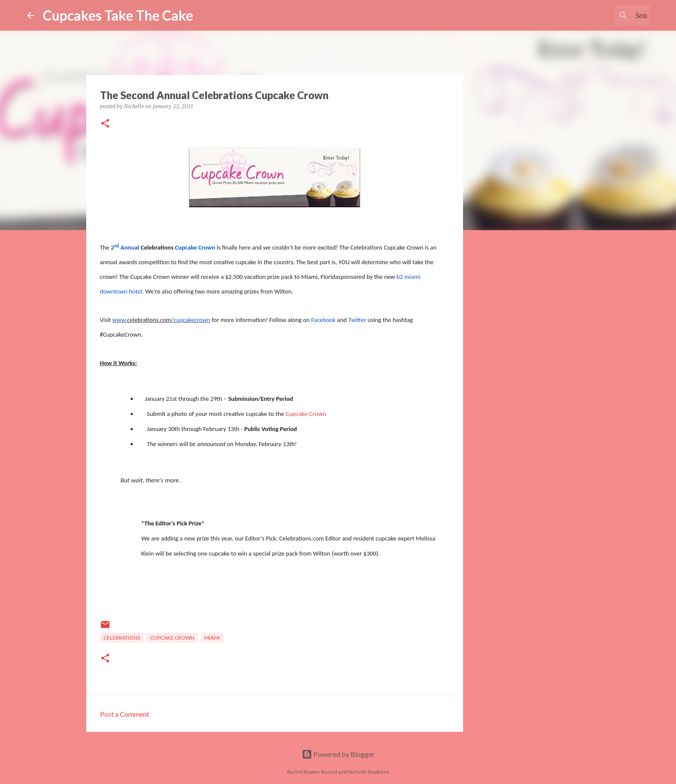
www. (120, 320)
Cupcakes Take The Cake (118, 15)
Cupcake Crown (306, 414)
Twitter (357, 320)
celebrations (122, 638)
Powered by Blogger (338, 754)
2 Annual (126, 247)
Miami (212, 638)
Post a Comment (125, 714)
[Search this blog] (605, 16)
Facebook (324, 320)
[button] (105, 124)
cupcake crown (172, 638)
